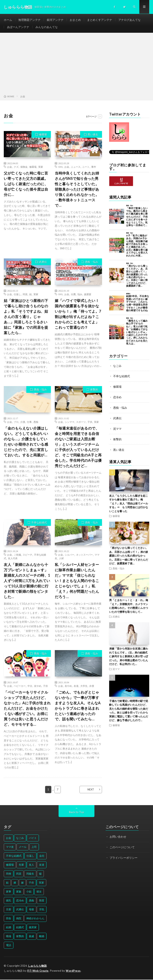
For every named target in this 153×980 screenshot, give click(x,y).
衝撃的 (94, 390)
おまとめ (75, 20)
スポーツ (81, 422)
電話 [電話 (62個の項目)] (9, 945)
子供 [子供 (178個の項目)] (31, 883)
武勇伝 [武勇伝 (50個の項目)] (20, 910)
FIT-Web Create (38, 971)
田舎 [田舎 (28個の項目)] (9, 919)
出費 (73, 295)
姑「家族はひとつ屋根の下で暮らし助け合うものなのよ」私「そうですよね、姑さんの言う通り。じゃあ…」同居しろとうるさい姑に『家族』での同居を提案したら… (26, 317)
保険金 (24, 167)
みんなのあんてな (47, 27)
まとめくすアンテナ (100, 20)
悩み (80, 295)
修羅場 (43, 135)
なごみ (117, 366)
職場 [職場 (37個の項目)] (9, 937)
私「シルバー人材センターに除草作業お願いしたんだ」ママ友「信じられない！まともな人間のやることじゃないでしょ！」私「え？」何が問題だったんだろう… (77, 581)
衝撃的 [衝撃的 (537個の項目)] (20, 937)
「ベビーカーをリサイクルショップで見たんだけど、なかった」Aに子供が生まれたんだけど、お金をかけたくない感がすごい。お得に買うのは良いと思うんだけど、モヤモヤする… (27, 709)
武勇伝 (43, 262)
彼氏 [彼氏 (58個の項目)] (9, 901)
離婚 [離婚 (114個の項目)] (42, 937)
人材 (61, 559)
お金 (10, 167)
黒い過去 (93, 135)
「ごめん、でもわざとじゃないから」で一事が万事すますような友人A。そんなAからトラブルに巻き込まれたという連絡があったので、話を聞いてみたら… (78, 706)
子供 (90, 422)
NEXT (91, 790)
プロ (16, 422)
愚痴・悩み (92, 262)
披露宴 (88, 295)
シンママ (70, 422)
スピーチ (27, 555)
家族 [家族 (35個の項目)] (19, 892)
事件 (94, 167)
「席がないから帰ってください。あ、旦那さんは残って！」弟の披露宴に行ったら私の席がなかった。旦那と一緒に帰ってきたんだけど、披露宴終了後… (129, 554)
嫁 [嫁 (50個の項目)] (22, 883)
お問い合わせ (118, 837)
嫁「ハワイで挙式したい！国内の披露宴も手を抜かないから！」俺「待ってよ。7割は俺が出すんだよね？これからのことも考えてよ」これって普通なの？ (78, 315)
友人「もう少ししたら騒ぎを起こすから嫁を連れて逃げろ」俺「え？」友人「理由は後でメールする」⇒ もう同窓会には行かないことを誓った (129, 502)
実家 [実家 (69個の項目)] (41, 883)
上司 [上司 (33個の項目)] (34, 847)
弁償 (92, 686)
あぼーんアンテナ (18, 27)
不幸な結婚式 (39, 523)
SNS (60, 167)
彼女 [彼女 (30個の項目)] (39, 892)
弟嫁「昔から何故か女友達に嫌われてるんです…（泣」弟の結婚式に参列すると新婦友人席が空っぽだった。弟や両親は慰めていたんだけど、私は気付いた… (129, 655)
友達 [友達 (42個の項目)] (42, 865)
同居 (25, 295)
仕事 (29, 422)
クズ (16, 167)
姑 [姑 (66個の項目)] (7, 883)
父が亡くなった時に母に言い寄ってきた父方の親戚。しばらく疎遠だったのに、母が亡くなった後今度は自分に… (26, 184)
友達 (76, 686)
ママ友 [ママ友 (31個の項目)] (10, 847)
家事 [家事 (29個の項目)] (9, 892)
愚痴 (36, 422)
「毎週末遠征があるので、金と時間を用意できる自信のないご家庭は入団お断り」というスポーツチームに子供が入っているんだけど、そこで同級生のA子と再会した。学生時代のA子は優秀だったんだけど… (78, 447)
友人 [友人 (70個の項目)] (31, 865)
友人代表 (13, 559)
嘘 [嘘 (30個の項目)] (40, 874)
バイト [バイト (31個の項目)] (33, 838)
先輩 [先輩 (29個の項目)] (21, 865)
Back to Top (77, 812)
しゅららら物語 (37, 966)
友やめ (38, 686)
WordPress (74, 971)
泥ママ (117, 428)
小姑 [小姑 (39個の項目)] (29, 892)
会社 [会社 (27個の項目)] (42, 856)
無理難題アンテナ (29, 20)
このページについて (122, 847)
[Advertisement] (76, 65)
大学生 (84, 686)
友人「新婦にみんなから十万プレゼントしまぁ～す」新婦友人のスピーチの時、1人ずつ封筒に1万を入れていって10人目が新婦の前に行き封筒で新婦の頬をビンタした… (27, 581)
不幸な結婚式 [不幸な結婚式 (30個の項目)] (14, 856)
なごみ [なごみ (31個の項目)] (20, 838)
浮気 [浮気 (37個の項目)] (42, 910)
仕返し (17, 295)
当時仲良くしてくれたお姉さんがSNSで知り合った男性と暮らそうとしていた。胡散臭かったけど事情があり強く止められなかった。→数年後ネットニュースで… (77, 190)
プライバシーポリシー (124, 858)
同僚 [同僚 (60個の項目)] (9, 874)
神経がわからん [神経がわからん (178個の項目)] (35, 919)
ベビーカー (20, 686)
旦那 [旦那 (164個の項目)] (9, 910)
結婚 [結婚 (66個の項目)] (9, 928)
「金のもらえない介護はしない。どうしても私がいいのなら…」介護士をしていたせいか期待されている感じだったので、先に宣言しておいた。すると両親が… (26, 442)
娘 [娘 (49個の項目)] (15, 883)
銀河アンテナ (55, 20)
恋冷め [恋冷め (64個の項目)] (20, 901)
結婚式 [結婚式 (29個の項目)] (20, 928)
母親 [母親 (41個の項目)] (31, 910)
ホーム (8, 20)
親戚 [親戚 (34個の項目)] (31, 937)
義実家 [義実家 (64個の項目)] (33, 928)
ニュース (76, 167)
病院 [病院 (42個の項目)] (19, 919)
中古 (30, 686)
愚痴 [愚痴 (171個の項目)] (31, 901)
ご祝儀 (17, 555)
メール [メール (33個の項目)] (23, 847)
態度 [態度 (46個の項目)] (42, 901)
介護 (23, 422)
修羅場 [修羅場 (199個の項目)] (10, 865)
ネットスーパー (84, 555)
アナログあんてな (129, 20)
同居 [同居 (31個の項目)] (19, 874)
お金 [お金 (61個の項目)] (9, 838)
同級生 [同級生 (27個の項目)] (30, 874)
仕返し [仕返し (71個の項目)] (30, 856)
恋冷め (117, 397)
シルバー (70, 555)
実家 (41, 167)
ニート (86, 167)
